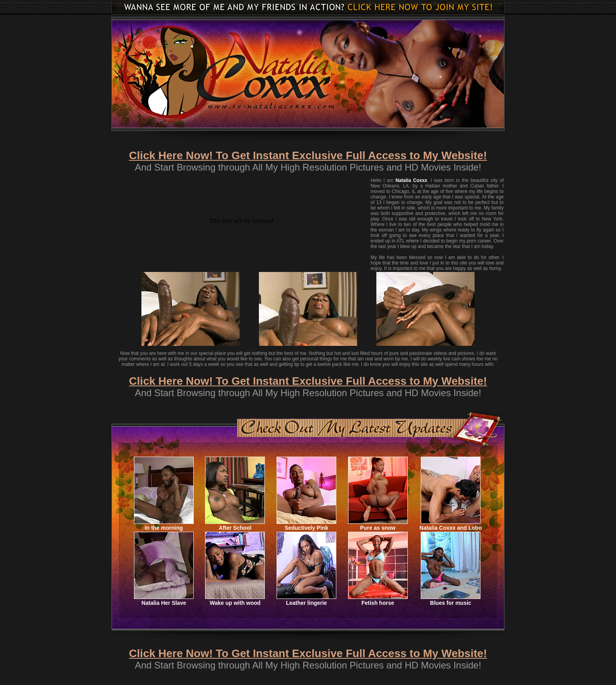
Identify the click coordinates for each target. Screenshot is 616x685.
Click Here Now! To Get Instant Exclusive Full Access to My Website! (308, 155)
